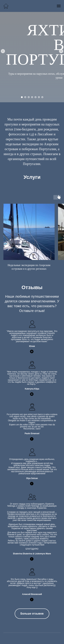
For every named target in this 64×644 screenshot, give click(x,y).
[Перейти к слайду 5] (35, 97)
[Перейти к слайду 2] (25, 97)
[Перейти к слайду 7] (42, 97)
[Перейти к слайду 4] (32, 97)
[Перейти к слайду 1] (22, 97)
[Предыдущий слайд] (3, 51)
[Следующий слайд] (61, 51)
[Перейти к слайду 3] (29, 97)
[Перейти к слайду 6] (39, 97)
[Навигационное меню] (59, 6)
